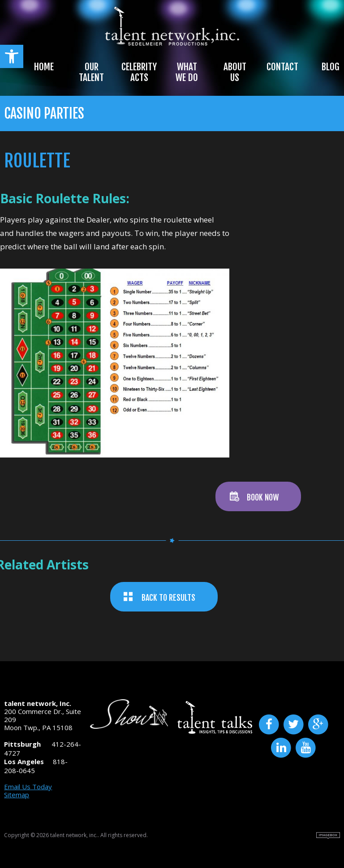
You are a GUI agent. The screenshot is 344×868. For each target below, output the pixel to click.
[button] (12, 56)
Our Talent (91, 72)
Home (44, 67)
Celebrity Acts (139, 72)
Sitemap (17, 795)
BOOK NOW (263, 497)
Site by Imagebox (328, 836)
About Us (235, 72)
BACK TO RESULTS (168, 598)
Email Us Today (28, 787)
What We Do (187, 72)
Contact (282, 67)
